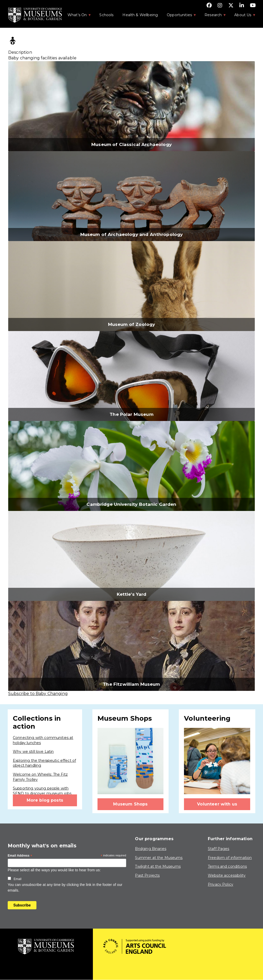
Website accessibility (227, 875)
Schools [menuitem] (106, 15)
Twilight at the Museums (158, 866)
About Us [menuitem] (242, 16)
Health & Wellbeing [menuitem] (140, 15)
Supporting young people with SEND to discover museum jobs (42, 791)
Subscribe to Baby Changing (38, 694)
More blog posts (45, 800)
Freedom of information (230, 858)
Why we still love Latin (33, 752)
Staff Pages (219, 849)
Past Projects (147, 875)
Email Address (20, 856)
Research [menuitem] (213, 16)
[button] (131, 106)
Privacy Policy (221, 884)
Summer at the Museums (159, 858)
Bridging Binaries (151, 849)
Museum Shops (130, 804)
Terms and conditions (227, 866)
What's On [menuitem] (77, 16)
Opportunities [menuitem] (179, 16)
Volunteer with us (217, 804)
